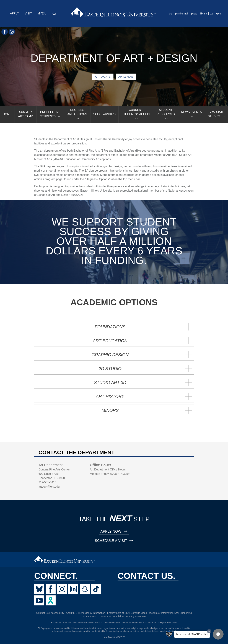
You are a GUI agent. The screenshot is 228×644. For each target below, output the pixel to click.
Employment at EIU (118, 613)
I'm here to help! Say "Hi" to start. (192, 634)
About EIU (72, 613)
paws (194, 14)
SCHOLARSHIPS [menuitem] (104, 114)
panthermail (182, 14)
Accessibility (57, 613)
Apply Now (126, 77)
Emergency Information (92, 613)
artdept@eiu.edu (49, 487)
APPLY (14, 13)
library (204, 14)
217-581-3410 (47, 482)
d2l (212, 14)
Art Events (103, 77)
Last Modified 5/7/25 (114, 637)
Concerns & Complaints (111, 617)
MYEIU (42, 13)
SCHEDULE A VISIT (114, 541)
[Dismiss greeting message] (209, 631)
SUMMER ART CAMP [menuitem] (25, 114)
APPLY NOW (114, 531)
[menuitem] (50, 114)
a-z (170, 14)
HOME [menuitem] (7, 114)
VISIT (28, 13)
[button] (218, 634)
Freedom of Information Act (163, 613)
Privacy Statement (136, 617)
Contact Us (42, 613)
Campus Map (138, 613)
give (219, 14)
